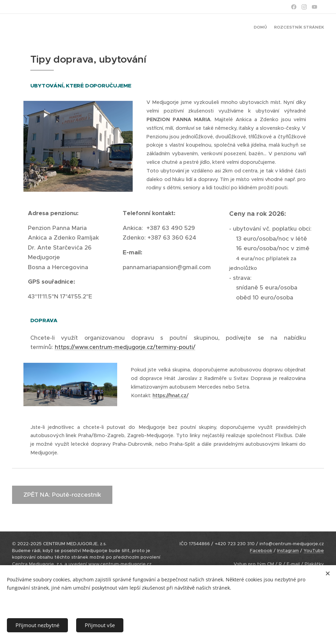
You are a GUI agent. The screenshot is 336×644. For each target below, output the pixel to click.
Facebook (261, 551)
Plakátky (314, 564)
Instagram (288, 551)
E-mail (293, 564)
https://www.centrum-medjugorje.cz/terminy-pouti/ (125, 347)
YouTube (314, 551)
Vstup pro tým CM (254, 564)
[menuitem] (318, 28)
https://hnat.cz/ (171, 395)
